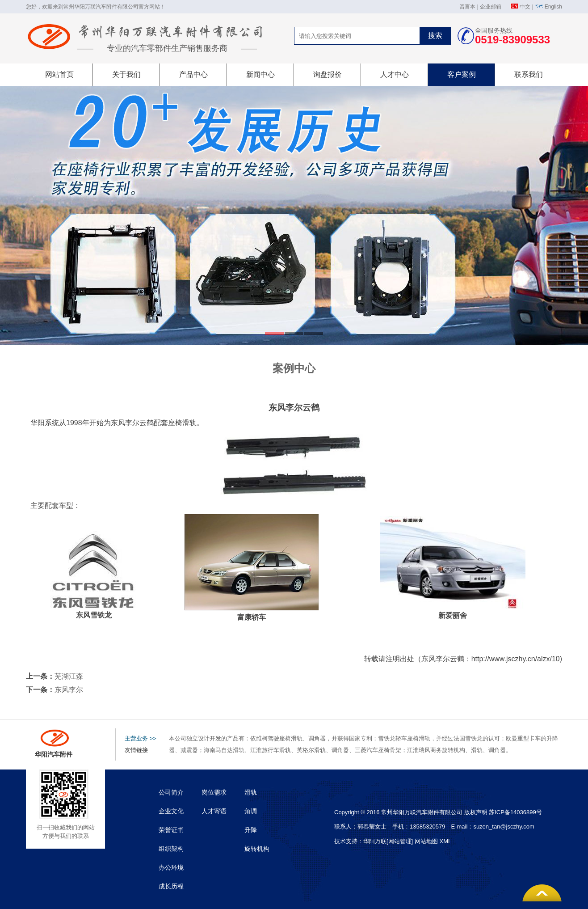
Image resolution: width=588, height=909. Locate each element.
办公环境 (171, 867)
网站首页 (59, 74)
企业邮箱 (491, 7)
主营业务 (141, 739)
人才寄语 (214, 811)
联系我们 (529, 74)
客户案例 (462, 74)
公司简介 (171, 792)
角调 (251, 811)
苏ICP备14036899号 (515, 812)
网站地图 (426, 841)
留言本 (467, 7)
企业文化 (171, 811)
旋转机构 (257, 849)
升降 (251, 830)
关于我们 (126, 74)
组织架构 (171, 849)
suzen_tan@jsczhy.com (504, 827)
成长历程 (171, 886)
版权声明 (476, 812)
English (553, 7)
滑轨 (251, 792)
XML (445, 841)
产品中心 (193, 74)
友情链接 (136, 750)
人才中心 (395, 74)
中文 (525, 7)
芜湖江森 (69, 676)
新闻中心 (260, 74)
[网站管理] (401, 841)
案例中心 (294, 368)
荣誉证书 (171, 830)
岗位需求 (214, 792)
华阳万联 (375, 841)
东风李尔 (69, 690)
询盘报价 (328, 74)
